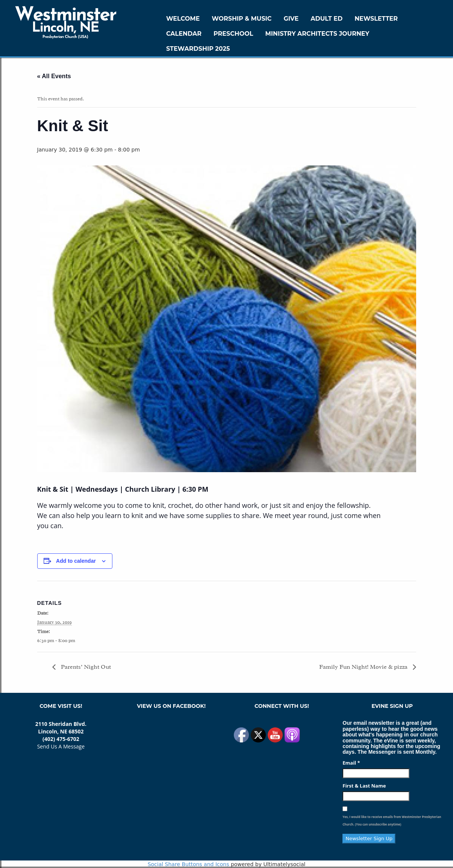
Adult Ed (326, 19)
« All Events (54, 76)
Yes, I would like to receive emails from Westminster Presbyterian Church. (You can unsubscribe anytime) (392, 820)
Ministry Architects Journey (317, 34)
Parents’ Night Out (86, 667)
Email (351, 763)
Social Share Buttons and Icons (189, 864)
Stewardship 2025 (198, 49)
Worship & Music (242, 19)
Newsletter (376, 19)
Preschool (233, 34)
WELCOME (183, 19)
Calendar (184, 34)
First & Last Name (364, 786)
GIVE (291, 19)
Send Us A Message (61, 746)
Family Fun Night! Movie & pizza (364, 667)
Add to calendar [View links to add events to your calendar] (76, 561)
